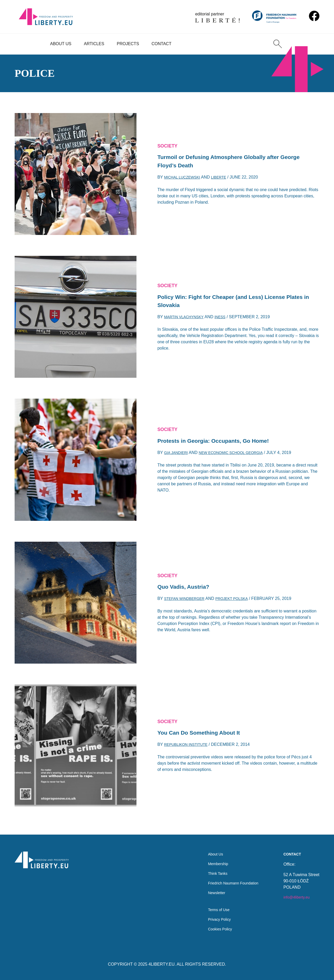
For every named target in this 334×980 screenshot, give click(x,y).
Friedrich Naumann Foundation (230, 879)
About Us (61, 44)
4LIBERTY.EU (162, 964)
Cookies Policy (215, 929)
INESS (226, 319)
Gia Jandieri (178, 454)
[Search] (278, 44)
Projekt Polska (239, 600)
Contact (162, 44)
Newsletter (211, 889)
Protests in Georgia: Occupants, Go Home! (221, 441)
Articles (94, 44)
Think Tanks (212, 868)
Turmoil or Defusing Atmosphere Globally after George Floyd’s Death (227, 162)
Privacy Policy (214, 918)
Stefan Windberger (187, 600)
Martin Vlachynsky (187, 319)
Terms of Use (213, 908)
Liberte (225, 179)
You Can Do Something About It (204, 733)
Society (169, 144)
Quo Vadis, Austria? (187, 587)
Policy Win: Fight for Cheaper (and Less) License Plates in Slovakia (230, 301)
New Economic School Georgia (239, 454)
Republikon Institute (189, 746)
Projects (128, 44)
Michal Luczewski (185, 179)
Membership (212, 858)
